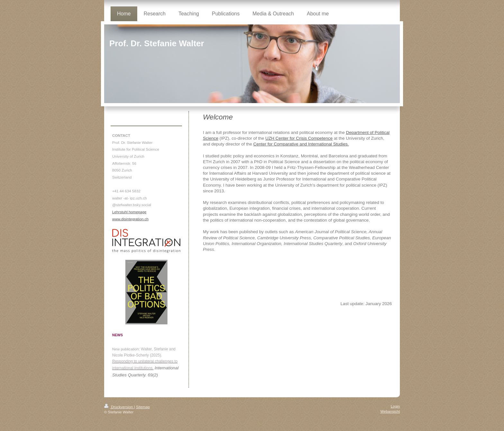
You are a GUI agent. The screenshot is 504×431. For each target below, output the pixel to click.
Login (395, 406)
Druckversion (119, 407)
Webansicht (390, 411)
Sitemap (143, 407)
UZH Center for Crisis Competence (299, 138)
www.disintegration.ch (130, 219)
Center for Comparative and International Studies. (301, 144)
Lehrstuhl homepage (129, 212)
